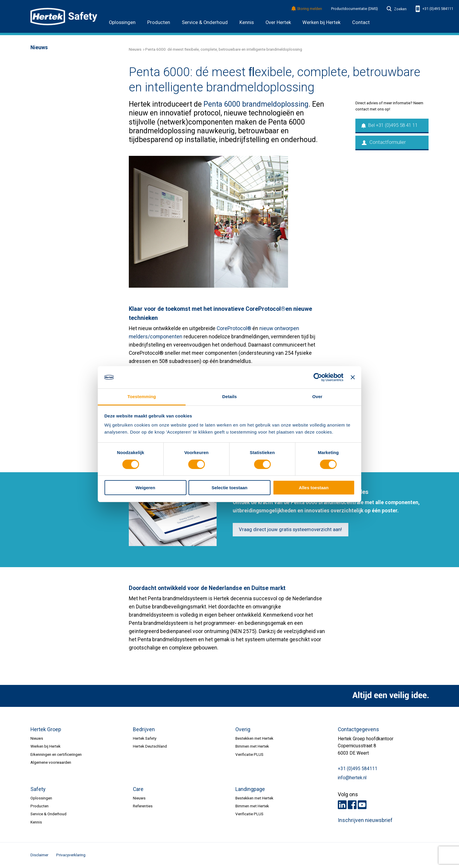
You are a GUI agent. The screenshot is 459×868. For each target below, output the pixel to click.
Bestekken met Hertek (254, 738)
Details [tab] (229, 397)
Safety (38, 789)
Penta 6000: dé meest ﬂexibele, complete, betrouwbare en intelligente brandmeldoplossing (224, 49)
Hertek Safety (145, 738)
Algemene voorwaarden (51, 762)
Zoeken (397, 9)
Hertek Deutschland (150, 746)
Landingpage (250, 789)
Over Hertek (278, 22)
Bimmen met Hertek (252, 746)
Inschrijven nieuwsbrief (365, 820)
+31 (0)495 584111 (434, 9)
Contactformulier (384, 142)
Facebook (352, 805)
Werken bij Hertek (321, 22)
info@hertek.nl (352, 778)
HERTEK (64, 16)
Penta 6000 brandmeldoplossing (256, 104)
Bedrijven (144, 729)
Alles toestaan (314, 488)
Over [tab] (317, 397)
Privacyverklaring (71, 855)
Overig (243, 729)
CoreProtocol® (234, 328)
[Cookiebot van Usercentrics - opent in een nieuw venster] (318, 377)
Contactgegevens (358, 729)
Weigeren (145, 488)
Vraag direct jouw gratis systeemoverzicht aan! (290, 530)
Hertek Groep (46, 729)
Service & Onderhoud (205, 22)
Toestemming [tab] (142, 397)
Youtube (362, 805)
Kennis (247, 22)
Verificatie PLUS (249, 754)
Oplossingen (122, 22)
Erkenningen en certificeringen (56, 754)
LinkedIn (342, 805)
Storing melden (307, 9)
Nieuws (135, 49)
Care (138, 789)
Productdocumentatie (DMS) (354, 9)
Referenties (143, 806)
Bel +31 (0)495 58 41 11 (390, 125)
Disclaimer (39, 855)
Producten (159, 22)
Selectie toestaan (230, 488)
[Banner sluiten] (353, 377)
